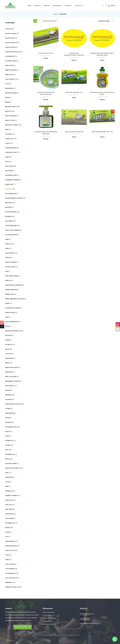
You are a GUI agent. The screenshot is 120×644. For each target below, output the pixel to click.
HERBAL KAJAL (10, 294)
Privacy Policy (47, 615)
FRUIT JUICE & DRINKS (12, 230)
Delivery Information (49, 612)
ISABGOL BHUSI (10, 313)
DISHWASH (9, 189)
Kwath (7, 349)
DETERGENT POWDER (12, 180)
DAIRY (7, 157)
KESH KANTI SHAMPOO (13, 331)
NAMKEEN (8, 395)
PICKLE (7, 431)
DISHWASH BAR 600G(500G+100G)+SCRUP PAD (74, 54)
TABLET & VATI (10, 550)
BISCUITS (8, 111)
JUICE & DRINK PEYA (12, 322)
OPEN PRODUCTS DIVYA (13, 404)
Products (68, 6)
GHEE (7, 239)
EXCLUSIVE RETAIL (11, 212)
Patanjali (8, 422)
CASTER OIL (9, 134)
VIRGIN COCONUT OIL (12, 587)
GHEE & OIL (9, 244)
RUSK (7, 473)
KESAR (7, 326)
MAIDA (7, 363)
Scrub (7, 482)
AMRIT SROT (9, 75)
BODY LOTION (10, 120)
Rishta (7, 459)
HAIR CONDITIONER (11, 276)
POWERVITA (9, 441)
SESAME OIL (9, 491)
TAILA (7, 555)
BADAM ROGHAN (11, 93)
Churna (8, 143)
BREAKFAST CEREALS (12, 125)
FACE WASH (9, 221)
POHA (7, 436)
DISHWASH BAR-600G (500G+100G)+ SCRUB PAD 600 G (102, 54)
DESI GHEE (8, 171)
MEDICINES (9, 372)
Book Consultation (23, 627)
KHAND (7, 340)
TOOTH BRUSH (10, 569)
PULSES (8, 445)
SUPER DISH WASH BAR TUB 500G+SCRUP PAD (46, 93)
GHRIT (7, 248)
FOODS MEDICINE (11, 226)
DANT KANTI (9, 166)
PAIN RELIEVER (10, 413)
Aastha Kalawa (10, 47)
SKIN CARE (9, 509)
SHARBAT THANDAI (11, 496)
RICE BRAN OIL (10, 454)
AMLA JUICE (9, 65)
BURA (7, 130)
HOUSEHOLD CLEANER (12, 308)
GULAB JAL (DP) (10, 267)
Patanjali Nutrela (11, 427)
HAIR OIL (8, 280)
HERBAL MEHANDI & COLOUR (14, 299)
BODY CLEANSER (10, 116)
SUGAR (7, 532)
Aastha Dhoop (10, 38)
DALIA (7, 162)
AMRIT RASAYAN (10, 70)
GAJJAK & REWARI (11, 235)
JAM (7, 317)
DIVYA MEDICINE (10, 194)
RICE (7, 450)
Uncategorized (10, 573)
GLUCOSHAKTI (10, 253)
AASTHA (8, 29)
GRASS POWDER (10, 262)
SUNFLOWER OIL (10, 541)
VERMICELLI (9, 582)
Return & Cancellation (49, 618)
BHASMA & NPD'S (11, 107)
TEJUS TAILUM (10, 564)
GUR (7, 271)
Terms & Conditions (49, 624)
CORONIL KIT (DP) (11, 152)
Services (47, 6)
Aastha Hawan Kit (11, 43)
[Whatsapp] (115, 639)
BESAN (7, 102)
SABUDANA (9, 477)
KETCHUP (8, 335)
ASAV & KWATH (10, 79)
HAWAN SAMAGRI (11, 290)
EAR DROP (8, 207)
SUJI (7, 537)
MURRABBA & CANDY (12, 381)
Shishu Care (9, 500)
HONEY (7, 303)
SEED (7, 486)
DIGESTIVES (9, 184)
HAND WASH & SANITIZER (13, 285)
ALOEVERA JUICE (11, 61)
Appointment (57, 6)
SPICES (7, 528)
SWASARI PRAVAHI (11, 546)
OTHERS (8, 409)
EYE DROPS (9, 216)
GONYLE (8, 258)
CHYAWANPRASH (11, 148)
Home (29, 6)
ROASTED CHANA (11, 464)
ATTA (7, 84)
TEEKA (7, 560)
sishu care (9, 505)
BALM (7, 97)
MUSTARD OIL (10, 386)
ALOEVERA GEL (10, 56)
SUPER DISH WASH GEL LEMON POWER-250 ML (102, 93)
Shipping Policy (47, 621)
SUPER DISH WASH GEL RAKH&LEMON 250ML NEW (46, 133)
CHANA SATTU (10, 139)
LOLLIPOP (8, 354)
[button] (111, 6)
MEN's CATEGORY (11, 377)
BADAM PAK (9, 88)
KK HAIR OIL (9, 345)
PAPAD (7, 418)
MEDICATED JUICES (11, 367)
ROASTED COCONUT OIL (13, 468)
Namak (8, 390)
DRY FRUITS (9, 203)
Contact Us (79, 6)
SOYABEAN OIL (10, 523)
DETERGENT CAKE (11, 175)
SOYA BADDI (9, 518)
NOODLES (8, 399)
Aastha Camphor (11, 33)
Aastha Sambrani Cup (13, 52)
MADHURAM (9, 358)
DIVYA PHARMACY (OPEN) (14, 198)
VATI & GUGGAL (10, 578)
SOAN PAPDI (9, 514)
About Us (37, 6)
